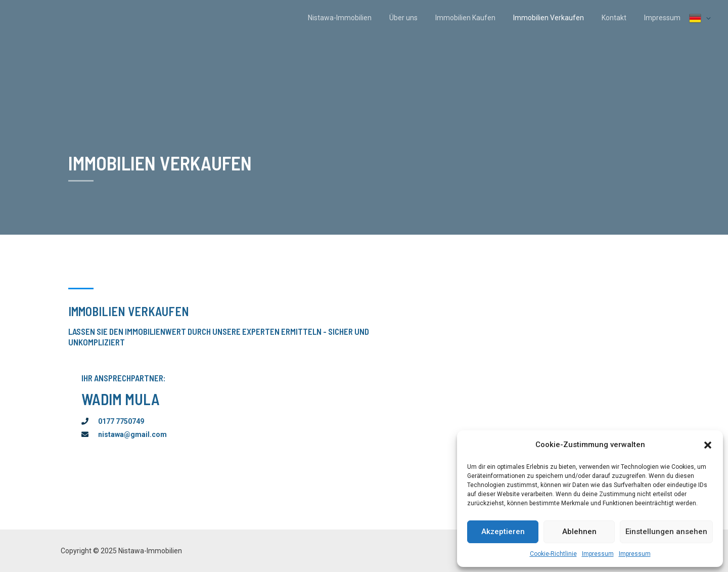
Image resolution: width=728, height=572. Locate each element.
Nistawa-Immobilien (359, 18)
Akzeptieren (503, 532)
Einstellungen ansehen (666, 532)
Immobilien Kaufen (477, 18)
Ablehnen (579, 532)
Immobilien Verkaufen (557, 18)
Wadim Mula (121, 399)
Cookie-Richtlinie (553, 554)
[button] (708, 445)
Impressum (598, 554)
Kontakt (619, 18)
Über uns (419, 18)
